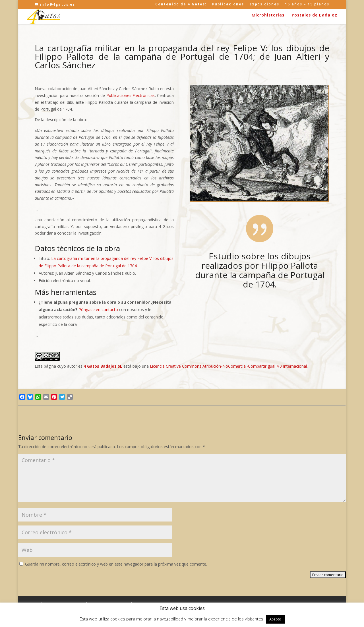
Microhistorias (268, 15)
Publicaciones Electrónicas (131, 95)
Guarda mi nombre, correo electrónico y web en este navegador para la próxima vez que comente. (116, 564)
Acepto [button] (275, 619)
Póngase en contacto (99, 310)
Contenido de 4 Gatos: (181, 4)
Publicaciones (228, 4)
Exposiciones (264, 4)
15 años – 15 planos (307, 4)
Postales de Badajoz (315, 15)
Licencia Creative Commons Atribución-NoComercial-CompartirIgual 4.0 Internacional (228, 366)
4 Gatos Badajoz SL (103, 366)
